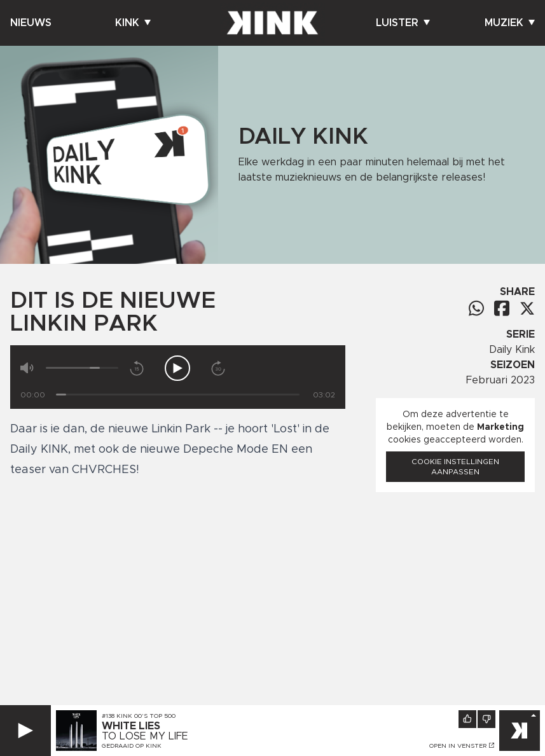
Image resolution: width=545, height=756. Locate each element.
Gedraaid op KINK (132, 746)
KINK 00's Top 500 (146, 716)
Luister (403, 23)
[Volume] (82, 368)
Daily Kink (512, 350)
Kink (133, 23)
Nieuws (31, 23)
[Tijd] (178, 395)
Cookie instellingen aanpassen (455, 467)
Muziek (510, 23)
